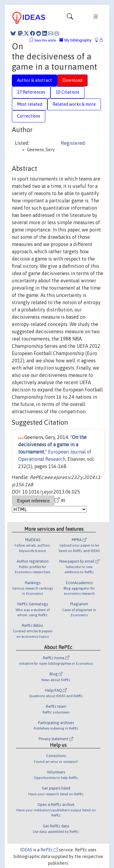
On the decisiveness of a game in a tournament (52, 444)
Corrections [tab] (29, 116)
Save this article (45, 40)
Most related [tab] (30, 104)
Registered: (73, 143)
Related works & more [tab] (74, 104)
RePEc (49, 850)
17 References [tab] (31, 92)
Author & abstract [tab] (35, 80)
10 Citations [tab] (67, 92)
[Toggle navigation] (70, 18)
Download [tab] (72, 80)
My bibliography (75, 40)
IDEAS (26, 850)
